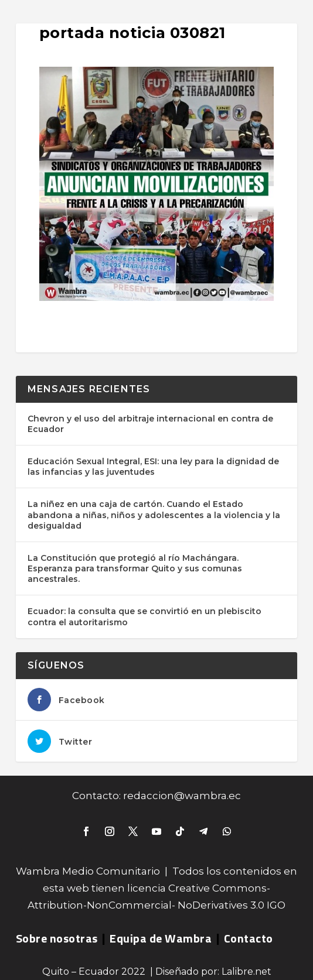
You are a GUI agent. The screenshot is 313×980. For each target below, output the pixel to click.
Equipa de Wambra (161, 938)
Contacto (249, 938)
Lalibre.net (246, 972)
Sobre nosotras (57, 938)
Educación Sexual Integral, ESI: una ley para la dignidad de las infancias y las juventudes (153, 467)
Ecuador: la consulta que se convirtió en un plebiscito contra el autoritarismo (144, 616)
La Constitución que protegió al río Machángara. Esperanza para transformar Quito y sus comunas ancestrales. (135, 568)
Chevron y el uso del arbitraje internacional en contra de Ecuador (150, 424)
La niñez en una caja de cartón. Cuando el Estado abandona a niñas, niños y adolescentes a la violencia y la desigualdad (154, 515)
